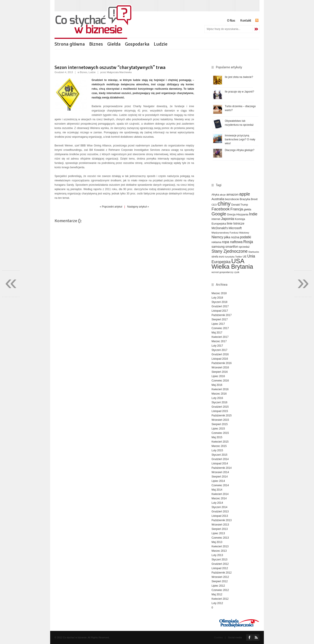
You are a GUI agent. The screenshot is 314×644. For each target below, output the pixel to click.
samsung (218, 247)
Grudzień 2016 (220, 354)
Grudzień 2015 (220, 407)
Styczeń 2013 (219, 560)
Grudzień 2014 (220, 459)
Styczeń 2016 (219, 402)
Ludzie (161, 44)
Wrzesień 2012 (220, 577)
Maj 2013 (217, 542)
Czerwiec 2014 (220, 485)
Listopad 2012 (220, 568)
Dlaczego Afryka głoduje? (240, 150)
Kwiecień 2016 (220, 389)
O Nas (231, 21)
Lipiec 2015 (218, 429)
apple (245, 194)
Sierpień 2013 (220, 529)
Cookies (218, 637)
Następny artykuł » (138, 207)
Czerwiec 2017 (220, 328)
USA (238, 261)
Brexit (254, 199)
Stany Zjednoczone (230, 251)
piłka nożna (232, 237)
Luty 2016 (217, 398)
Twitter (238, 257)
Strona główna (70, 44)
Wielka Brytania (232, 267)
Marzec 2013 (219, 551)
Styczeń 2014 (219, 507)
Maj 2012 (217, 594)
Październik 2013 (222, 520)
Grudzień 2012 (220, 564)
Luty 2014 (217, 503)
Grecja (231, 214)
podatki (246, 237)
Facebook (221, 209)
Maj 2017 (217, 333)
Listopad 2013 (220, 516)
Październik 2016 (222, 363)
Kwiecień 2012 (220, 599)
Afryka (215, 195)
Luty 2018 (217, 298)
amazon (232, 194)
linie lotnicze (236, 223)
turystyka (230, 257)
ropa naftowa (232, 242)
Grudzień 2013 (220, 512)
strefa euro (218, 257)
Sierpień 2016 (220, 372)
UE (245, 257)
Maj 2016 (217, 385)
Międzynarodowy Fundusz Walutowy (230, 233)
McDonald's (220, 228)
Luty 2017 (217, 346)
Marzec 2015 (219, 446)
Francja (237, 209)
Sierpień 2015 (220, 424)
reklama (216, 242)
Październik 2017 (222, 315)
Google (219, 214)
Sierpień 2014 (220, 477)
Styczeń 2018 (219, 302)
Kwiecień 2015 (220, 442)
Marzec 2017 (219, 341)
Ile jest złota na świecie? (239, 77)
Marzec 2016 (219, 394)
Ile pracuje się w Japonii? (239, 92)
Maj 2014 (217, 490)
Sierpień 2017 (220, 319)
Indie (253, 214)
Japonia (227, 219)
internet (216, 219)
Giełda (114, 44)
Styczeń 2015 (219, 455)
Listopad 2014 (220, 464)
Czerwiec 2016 (220, 381)
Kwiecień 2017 (220, 337)
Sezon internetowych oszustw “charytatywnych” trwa (110, 67)
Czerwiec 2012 (220, 590)
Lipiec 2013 (218, 533)
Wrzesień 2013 (220, 525)
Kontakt (246, 21)
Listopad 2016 (220, 359)
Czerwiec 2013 (220, 538)
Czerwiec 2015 (220, 433)
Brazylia (245, 199)
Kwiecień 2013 (220, 546)
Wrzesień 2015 (220, 420)
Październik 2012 (222, 573)
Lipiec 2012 (218, 586)
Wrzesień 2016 (220, 368)
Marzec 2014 (219, 498)
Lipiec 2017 (218, 324)
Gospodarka (137, 44)
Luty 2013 (217, 555)
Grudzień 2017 (220, 306)
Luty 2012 (217, 603)
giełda (247, 209)
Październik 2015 (222, 416)
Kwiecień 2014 (220, 494)
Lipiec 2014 (218, 481)
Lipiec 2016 (218, 376)
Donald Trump (240, 205)
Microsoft (235, 228)
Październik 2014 (222, 468)
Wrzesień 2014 (220, 472)
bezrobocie (232, 199)
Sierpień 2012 (220, 581)
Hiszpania (242, 215)
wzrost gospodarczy (223, 272)
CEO (214, 205)
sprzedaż (244, 247)
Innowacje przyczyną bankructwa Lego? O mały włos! (240, 139)
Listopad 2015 (220, 411)
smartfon (232, 246)
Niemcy (217, 237)
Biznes (96, 44)
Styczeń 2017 (219, 350)
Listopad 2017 (220, 311)
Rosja (248, 242)
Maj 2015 (217, 437)
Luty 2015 (217, 450)
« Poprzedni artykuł (111, 207)
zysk (237, 272)
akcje (223, 195)
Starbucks (254, 252)
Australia (218, 199)
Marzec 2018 (219, 293)
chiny (224, 204)
